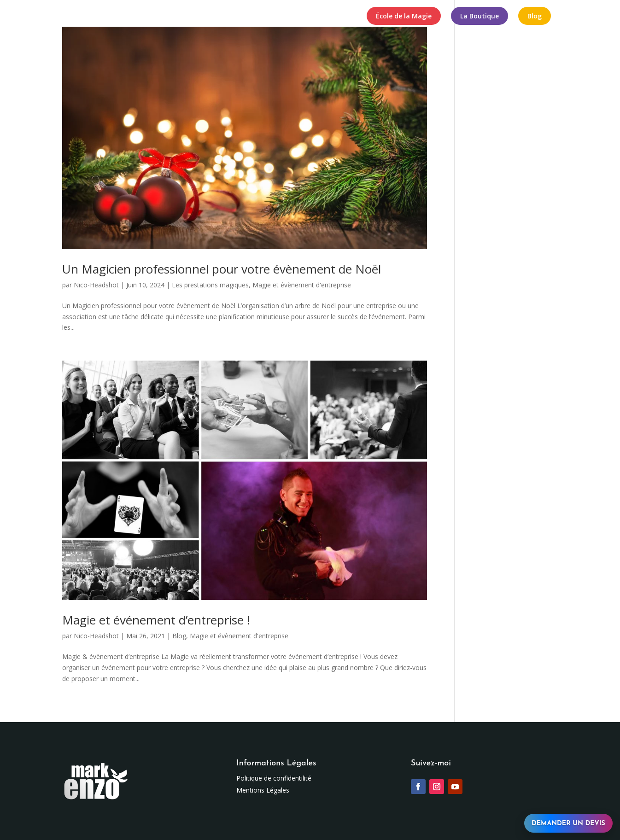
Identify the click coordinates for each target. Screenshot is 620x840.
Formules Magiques (280, 17)
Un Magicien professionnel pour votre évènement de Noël (222, 269)
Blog (179, 636)
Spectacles (163, 17)
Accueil (81, 17)
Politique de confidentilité (274, 778)
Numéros (214, 17)
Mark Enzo (119, 17)
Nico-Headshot (96, 285)
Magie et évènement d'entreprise (302, 285)
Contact (343, 17)
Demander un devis (568, 824)
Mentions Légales (263, 790)
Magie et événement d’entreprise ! (156, 620)
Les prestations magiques (210, 285)
